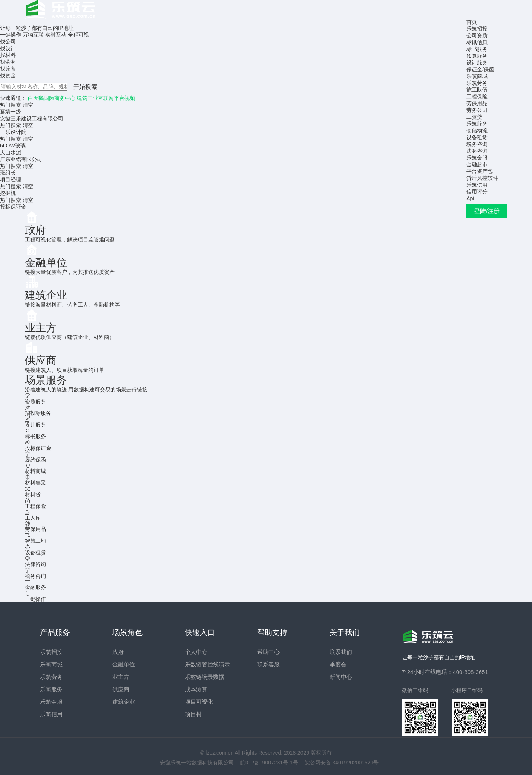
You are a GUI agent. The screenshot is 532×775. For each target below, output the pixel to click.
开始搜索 (85, 87)
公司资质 (477, 35)
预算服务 (477, 56)
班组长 (8, 173)
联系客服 (268, 664)
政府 (118, 652)
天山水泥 (11, 152)
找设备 (8, 69)
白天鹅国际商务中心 (52, 98)
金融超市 (477, 164)
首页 (472, 22)
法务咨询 (477, 151)
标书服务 (477, 49)
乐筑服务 (477, 124)
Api (470, 198)
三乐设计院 (13, 132)
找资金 (8, 75)
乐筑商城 (477, 76)
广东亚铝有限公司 (21, 159)
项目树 (193, 714)
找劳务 (8, 62)
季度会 (338, 664)
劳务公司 (477, 110)
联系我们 (341, 652)
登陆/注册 (487, 211)
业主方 (121, 677)
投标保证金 (13, 207)
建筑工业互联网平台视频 (106, 98)
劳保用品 (477, 103)
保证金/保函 (480, 69)
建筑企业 (124, 702)
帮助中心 (268, 652)
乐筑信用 (477, 185)
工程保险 (477, 97)
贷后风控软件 (482, 178)
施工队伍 (477, 90)
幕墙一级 (11, 112)
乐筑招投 (477, 29)
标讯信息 (477, 42)
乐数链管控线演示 (207, 664)
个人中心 (196, 652)
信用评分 (477, 192)
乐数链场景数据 (205, 677)
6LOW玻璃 (13, 146)
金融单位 (124, 664)
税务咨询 (477, 144)
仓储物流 (477, 130)
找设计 (8, 48)
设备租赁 (477, 137)
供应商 (121, 689)
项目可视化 (199, 702)
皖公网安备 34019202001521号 (342, 763)
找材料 (8, 55)
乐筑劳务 (477, 83)
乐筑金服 (477, 158)
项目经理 (11, 180)
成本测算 (196, 689)
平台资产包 (480, 171)
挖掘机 (8, 193)
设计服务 (477, 63)
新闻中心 (341, 677)
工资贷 (474, 117)
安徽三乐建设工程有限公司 (32, 118)
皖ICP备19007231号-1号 (269, 763)
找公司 (8, 41)
